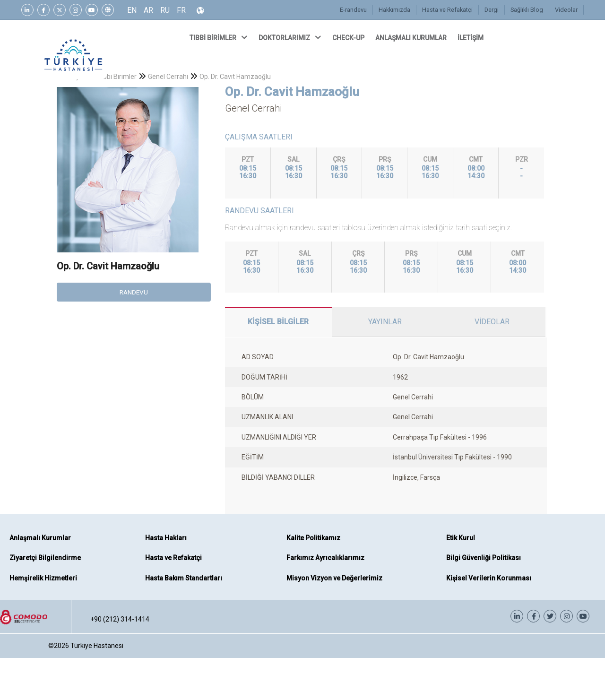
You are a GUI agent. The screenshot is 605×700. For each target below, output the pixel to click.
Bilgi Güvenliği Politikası (484, 558)
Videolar (566, 10)
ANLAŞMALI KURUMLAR (412, 38)
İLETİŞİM (471, 38)
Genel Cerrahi (168, 77)
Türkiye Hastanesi (97, 646)
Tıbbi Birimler (117, 77)
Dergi (493, 10)
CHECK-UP (349, 38)
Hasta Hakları (166, 538)
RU (165, 10)
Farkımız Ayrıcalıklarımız (325, 558)
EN (132, 10)
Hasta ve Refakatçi (449, 10)
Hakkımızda (396, 10)
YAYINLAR (385, 322)
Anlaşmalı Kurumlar (40, 538)
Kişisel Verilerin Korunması (489, 578)
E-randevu (356, 10)
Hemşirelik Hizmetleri (43, 578)
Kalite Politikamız (313, 538)
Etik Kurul (461, 538)
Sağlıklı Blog (527, 10)
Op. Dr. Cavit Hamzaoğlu (235, 77)
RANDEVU (134, 292)
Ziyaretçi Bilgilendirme (45, 558)
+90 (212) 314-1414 (120, 619)
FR (181, 10)
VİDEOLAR (492, 322)
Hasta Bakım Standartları (184, 578)
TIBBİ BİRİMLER (219, 37)
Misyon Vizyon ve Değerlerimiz (334, 578)
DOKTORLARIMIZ (291, 37)
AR (148, 10)
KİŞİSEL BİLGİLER (278, 322)
